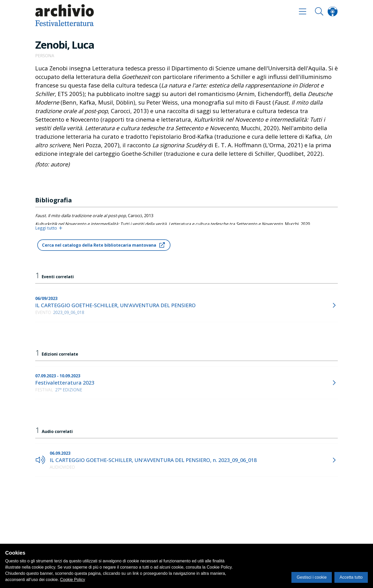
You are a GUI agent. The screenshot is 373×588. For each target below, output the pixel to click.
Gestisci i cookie (312, 577)
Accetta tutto (351, 577)
